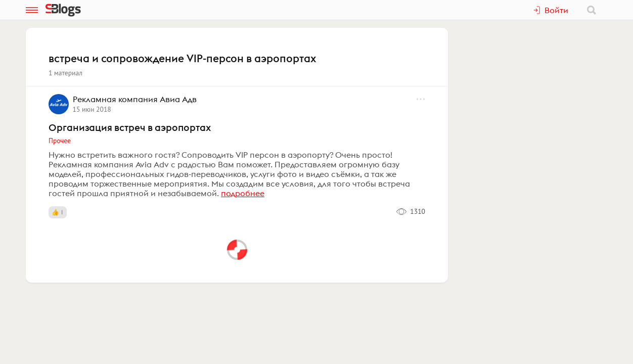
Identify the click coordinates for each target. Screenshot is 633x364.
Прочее (60, 141)
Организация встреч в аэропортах (130, 127)
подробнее (243, 193)
